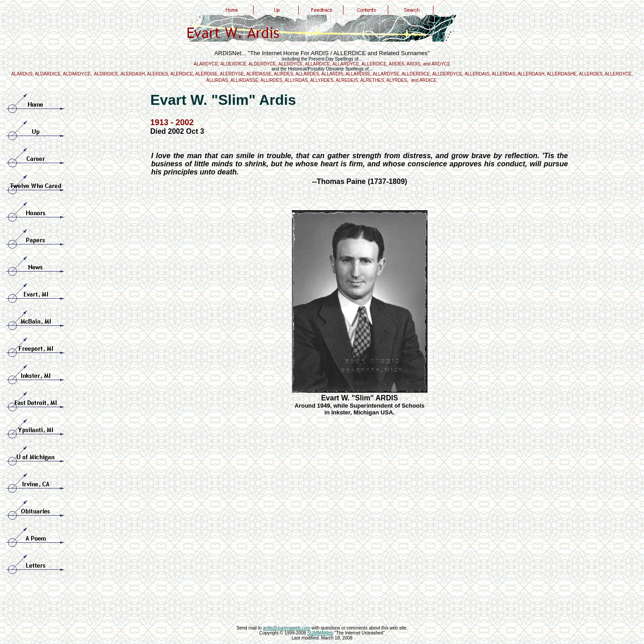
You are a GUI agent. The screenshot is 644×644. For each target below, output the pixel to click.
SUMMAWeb (320, 633)
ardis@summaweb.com (287, 628)
